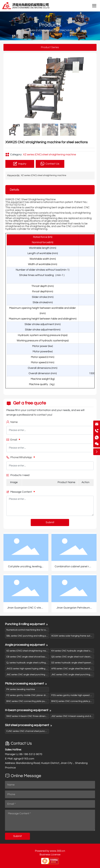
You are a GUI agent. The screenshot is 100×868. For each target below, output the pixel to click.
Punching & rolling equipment (27, 624)
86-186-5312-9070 (31, 754)
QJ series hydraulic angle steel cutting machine (31, 663)
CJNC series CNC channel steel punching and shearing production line (43, 731)
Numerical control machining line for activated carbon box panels (40, 630)
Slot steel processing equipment (29, 725)
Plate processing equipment (26, 684)
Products (50, 25)
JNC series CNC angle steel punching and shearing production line (41, 675)
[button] (90, 88)
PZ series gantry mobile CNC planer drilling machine (33, 695)
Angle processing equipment (27, 645)
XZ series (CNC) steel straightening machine (50, 155)
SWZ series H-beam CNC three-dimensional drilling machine (37, 716)
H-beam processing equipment (28, 710)
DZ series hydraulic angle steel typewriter (72, 663)
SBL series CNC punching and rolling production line (33, 636)
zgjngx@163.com (24, 759)
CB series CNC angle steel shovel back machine (31, 657)
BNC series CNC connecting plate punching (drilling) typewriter (39, 701)
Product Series (50, 47)
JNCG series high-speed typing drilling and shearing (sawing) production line (45, 669)
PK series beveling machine (21, 689)
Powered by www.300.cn (50, 851)
